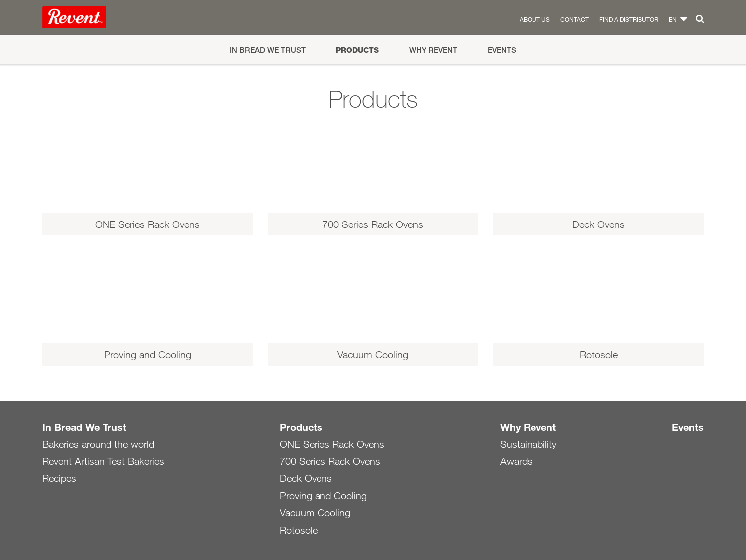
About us (535, 19)
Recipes (59, 478)
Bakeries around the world (98, 444)
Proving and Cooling (323, 496)
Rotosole (299, 530)
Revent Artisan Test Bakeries (103, 461)
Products (357, 50)
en (673, 19)
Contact (575, 19)
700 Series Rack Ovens (330, 461)
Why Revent (433, 50)
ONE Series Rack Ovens (332, 444)
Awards (516, 461)
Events (502, 50)
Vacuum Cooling (315, 513)
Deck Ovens (306, 478)
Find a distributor (629, 19)
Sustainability (528, 444)
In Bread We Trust (268, 50)
